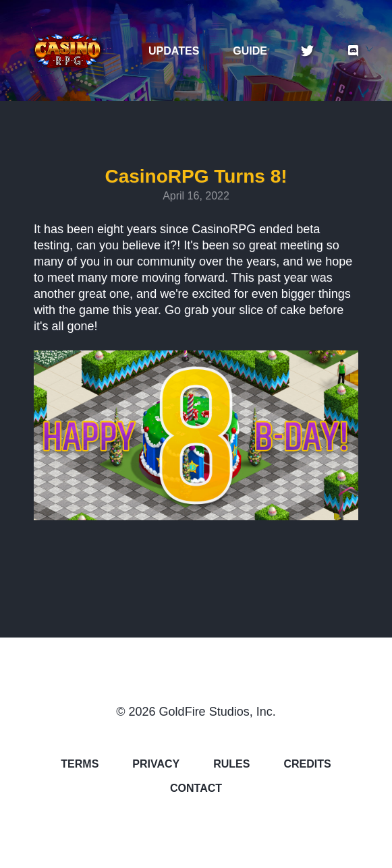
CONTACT (196, 788)
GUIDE (250, 51)
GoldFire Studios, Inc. (218, 712)
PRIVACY (156, 764)
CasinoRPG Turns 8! (196, 176)
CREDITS (307, 764)
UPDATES (174, 51)
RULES (231, 764)
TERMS (80, 764)
